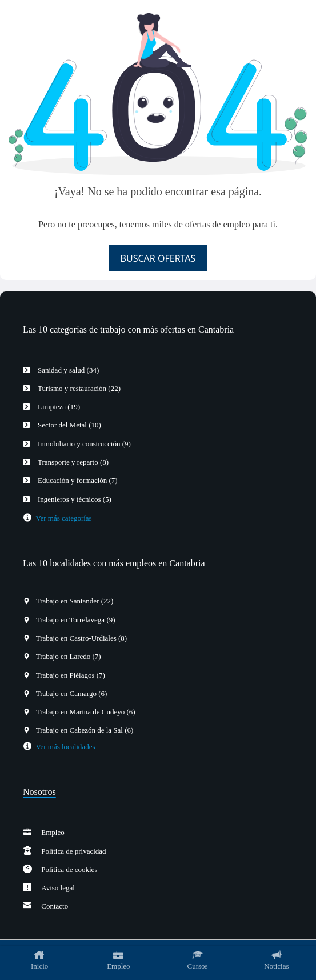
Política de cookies (65, 869)
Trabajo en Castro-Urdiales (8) (79, 638)
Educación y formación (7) (75, 480)
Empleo (48, 832)
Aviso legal (53, 888)
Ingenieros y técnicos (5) (72, 499)
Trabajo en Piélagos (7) (69, 675)
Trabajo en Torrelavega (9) (73, 620)
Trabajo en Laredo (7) (66, 656)
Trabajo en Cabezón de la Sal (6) (83, 730)
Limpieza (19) (56, 407)
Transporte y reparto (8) (70, 462)
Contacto (50, 906)
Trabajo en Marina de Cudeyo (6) (83, 712)
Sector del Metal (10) (67, 425)
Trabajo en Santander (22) (73, 601)
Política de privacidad (69, 851)
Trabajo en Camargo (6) (69, 693)
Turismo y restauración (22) (76, 388)
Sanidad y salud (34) (65, 370)
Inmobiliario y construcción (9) (81, 444)
